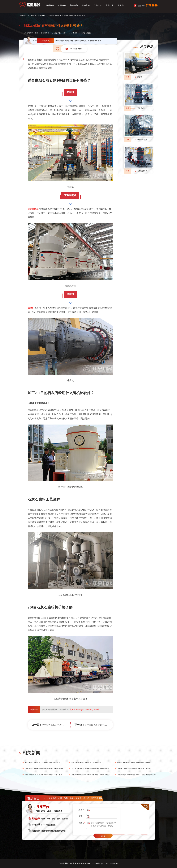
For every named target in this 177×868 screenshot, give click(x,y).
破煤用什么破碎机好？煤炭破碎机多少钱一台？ (43, 762)
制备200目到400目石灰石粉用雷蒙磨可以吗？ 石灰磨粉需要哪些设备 (50, 775)
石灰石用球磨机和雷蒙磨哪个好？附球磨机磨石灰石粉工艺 (47, 769)
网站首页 (50, 5)
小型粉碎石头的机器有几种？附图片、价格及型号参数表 (69, 725)
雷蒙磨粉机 (33, 209)
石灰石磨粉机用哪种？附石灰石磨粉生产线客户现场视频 (92, 775)
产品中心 (62, 5)
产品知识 (51, 15)
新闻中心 (74, 5)
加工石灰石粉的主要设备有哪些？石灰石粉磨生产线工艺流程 (94, 769)
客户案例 (86, 5)
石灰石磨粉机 (142, 171)
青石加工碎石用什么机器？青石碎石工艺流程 (134, 769)
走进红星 (110, 5)
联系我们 (121, 5)
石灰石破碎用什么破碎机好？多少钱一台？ (87, 762)
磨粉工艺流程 (142, 140)
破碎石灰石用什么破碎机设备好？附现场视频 (134, 762)
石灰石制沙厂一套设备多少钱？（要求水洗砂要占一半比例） (140, 775)
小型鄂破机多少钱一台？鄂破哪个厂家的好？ (107, 725)
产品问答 (98, 5)
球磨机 (31, 308)
